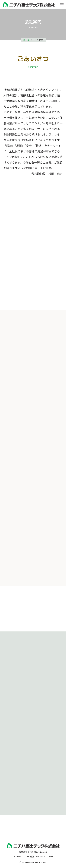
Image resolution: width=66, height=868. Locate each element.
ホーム (26, 40)
